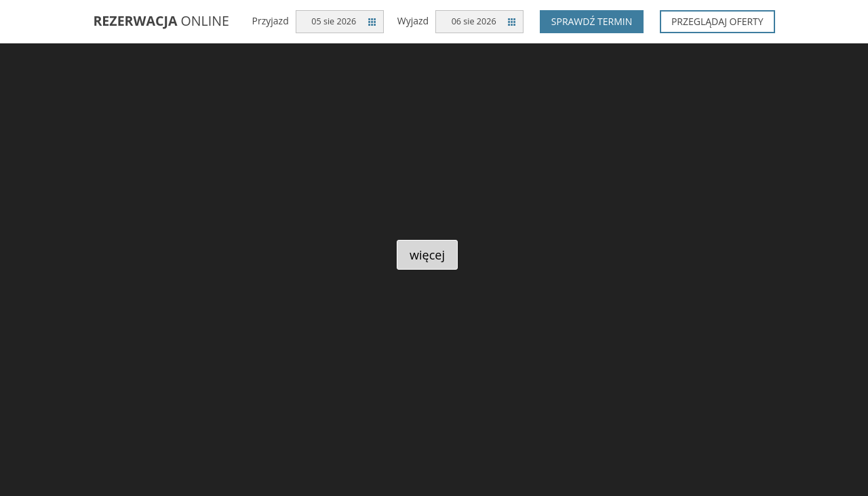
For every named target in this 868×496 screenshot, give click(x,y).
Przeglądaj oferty (717, 21)
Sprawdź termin (592, 21)
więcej (427, 255)
